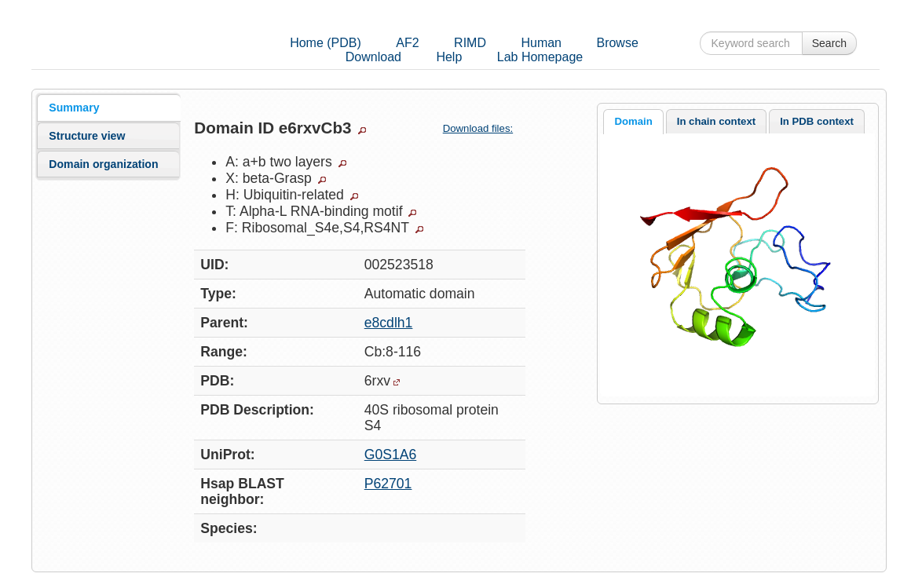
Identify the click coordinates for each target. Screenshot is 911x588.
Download (373, 57)
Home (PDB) (326, 43)
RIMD (470, 43)
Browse (617, 43)
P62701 (388, 484)
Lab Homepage (540, 57)
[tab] (108, 108)
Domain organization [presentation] (103, 164)
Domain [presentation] (633, 121)
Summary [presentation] (74, 108)
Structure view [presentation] (87, 136)
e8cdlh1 (389, 323)
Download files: (484, 128)
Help (449, 57)
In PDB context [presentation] (817, 121)
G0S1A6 (391, 455)
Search (829, 43)
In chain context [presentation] (716, 121)
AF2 (407, 43)
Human (541, 43)
